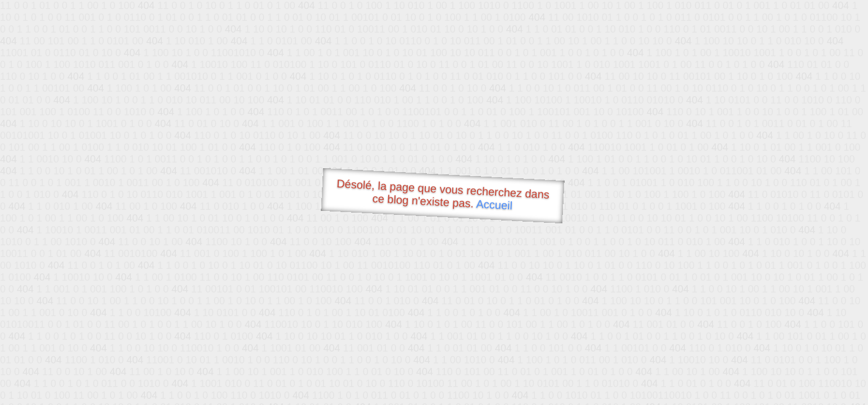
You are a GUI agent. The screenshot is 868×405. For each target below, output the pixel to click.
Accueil (494, 204)
